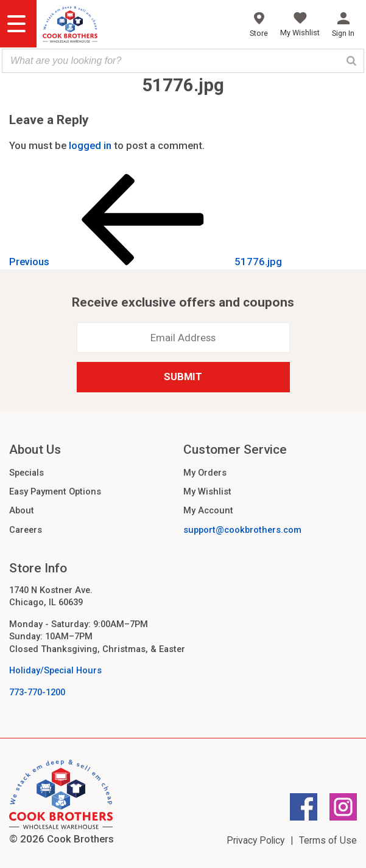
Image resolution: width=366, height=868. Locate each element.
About (22, 510)
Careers (26, 530)
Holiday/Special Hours (55, 670)
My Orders (205, 473)
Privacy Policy (255, 840)
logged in (90, 145)
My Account (208, 510)
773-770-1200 (37, 692)
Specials (26, 473)
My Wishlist (207, 491)
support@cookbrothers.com (242, 530)
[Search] (351, 61)
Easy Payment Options (55, 491)
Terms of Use (328, 840)
